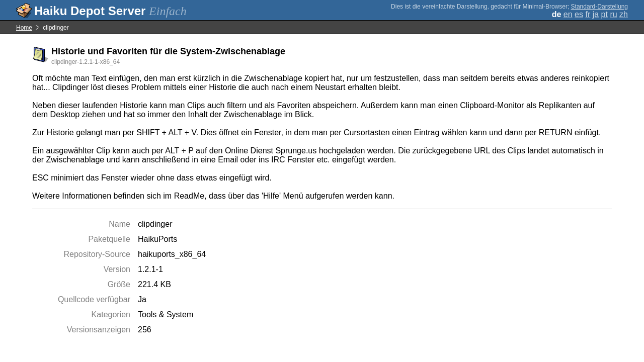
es (579, 14)
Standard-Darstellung (599, 7)
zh (624, 14)
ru (613, 14)
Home (24, 28)
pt (605, 14)
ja (596, 14)
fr (588, 14)
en (568, 14)
